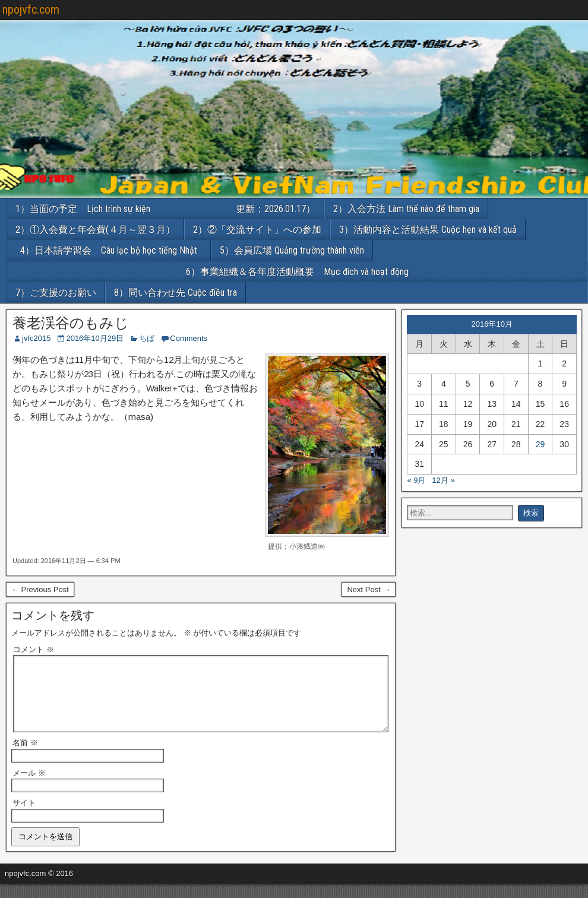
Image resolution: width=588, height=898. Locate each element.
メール (29, 787)
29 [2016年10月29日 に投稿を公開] (540, 444)
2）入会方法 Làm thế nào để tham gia (406, 209)
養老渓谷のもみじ (71, 323)
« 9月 (416, 480)
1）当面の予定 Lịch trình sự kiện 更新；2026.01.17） (165, 209)
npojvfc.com (31, 10)
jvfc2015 (36, 338)
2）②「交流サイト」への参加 (257, 230)
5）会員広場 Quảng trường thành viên (292, 250)
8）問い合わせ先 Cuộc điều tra (176, 293)
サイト (24, 817)
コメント (34, 649)
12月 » (443, 480)
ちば (147, 338)
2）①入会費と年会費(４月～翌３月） (95, 230)
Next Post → (369, 589)
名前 (25, 757)
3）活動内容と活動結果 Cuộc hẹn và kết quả (428, 230)
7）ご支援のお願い (56, 293)
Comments (189, 338)
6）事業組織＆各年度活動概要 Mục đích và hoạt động (387, 272)
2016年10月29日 (95, 338)
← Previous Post (40, 589)
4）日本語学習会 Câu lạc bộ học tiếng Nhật (113, 250)
